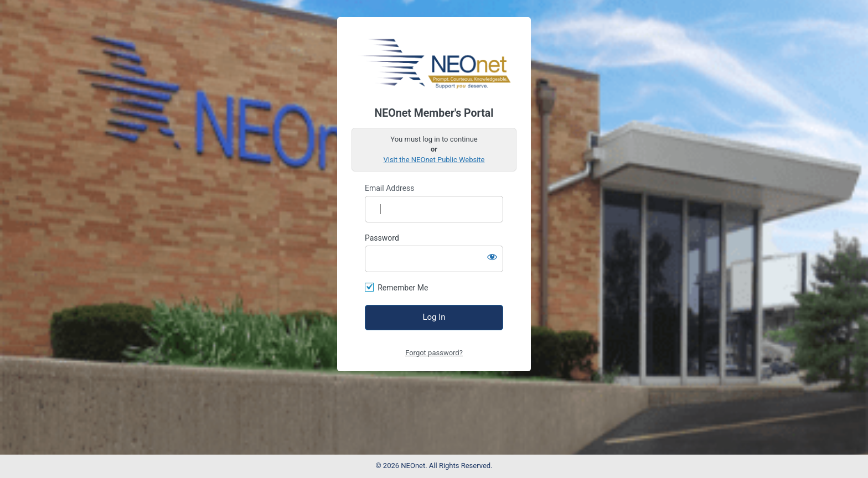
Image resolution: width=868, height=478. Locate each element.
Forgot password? (434, 353)
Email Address (390, 188)
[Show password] (492, 257)
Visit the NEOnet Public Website (434, 160)
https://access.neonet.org (435, 62)
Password (382, 238)
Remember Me (403, 288)
